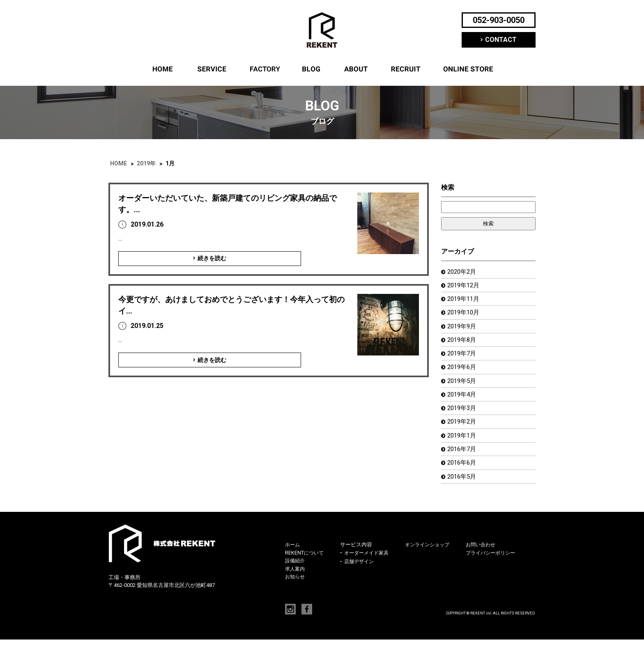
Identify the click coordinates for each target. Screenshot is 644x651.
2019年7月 (463, 358)
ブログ (311, 69)
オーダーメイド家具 (370, 565)
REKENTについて (356, 69)
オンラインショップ (468, 69)
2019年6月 (463, 372)
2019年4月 (463, 401)
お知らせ (296, 588)
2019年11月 (465, 301)
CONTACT (501, 40)
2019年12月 (465, 286)
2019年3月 (463, 416)
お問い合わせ (491, 556)
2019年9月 (463, 329)
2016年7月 (463, 459)
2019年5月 (463, 387)
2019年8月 (463, 344)
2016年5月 (463, 487)
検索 (448, 187)
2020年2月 (463, 272)
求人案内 (406, 69)
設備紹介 (264, 69)
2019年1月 (463, 444)
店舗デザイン (362, 573)
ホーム (163, 69)
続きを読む (182, 259)
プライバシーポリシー (501, 564)
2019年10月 (465, 315)
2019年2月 (463, 430)
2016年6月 (463, 473)
